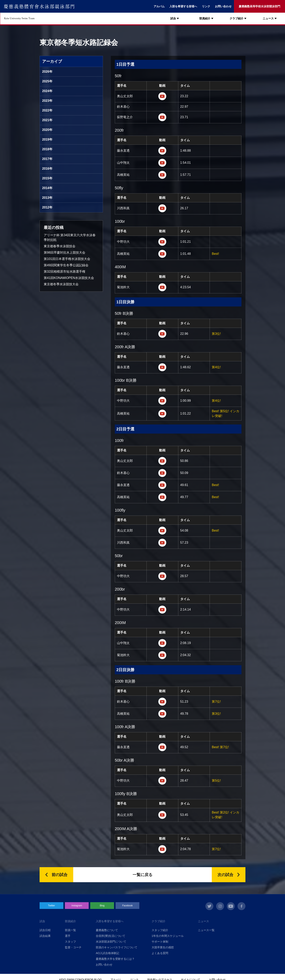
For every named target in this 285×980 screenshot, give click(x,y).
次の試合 (225, 875)
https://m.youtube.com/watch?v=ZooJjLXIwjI (162, 655)
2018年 (47, 149)
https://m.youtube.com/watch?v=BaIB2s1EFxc (162, 815)
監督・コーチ (73, 947)
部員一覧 (70, 930)
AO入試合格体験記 (107, 953)
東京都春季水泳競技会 (60, 246)
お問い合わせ (223, 6)
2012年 (47, 207)
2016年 (47, 169)
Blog (102, 906)
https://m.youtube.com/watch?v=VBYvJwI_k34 (162, 151)
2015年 (47, 178)
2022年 (47, 110)
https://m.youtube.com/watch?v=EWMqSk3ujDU (162, 747)
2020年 (47, 130)
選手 (68, 936)
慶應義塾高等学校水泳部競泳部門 (259, 6)
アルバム (159, 6)
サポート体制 (160, 942)
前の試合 (60, 875)
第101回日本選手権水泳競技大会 (67, 259)
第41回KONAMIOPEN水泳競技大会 (69, 278)
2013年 (47, 198)
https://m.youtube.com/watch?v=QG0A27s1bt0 (162, 163)
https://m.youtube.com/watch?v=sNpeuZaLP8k (162, 497)
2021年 (47, 120)
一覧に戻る (142, 875)
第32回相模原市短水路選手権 (65, 272)
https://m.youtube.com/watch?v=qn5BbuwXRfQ (162, 461)
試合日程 (45, 930)
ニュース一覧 (206, 930)
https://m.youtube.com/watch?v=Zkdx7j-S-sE (162, 543)
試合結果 (45, 936)
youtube (231, 906)
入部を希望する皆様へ (183, 6)
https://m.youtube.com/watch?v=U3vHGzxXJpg (162, 576)
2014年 (47, 188)
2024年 (47, 91)
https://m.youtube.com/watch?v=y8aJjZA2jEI (162, 473)
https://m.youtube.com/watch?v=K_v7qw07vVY (162, 414)
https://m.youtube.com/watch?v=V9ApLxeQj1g (162, 208)
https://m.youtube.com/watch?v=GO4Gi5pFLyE (162, 485)
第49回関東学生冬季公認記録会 (66, 265)
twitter (209, 906)
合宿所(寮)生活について (111, 936)
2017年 (47, 159)
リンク (206, 6)
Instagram (77, 906)
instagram (220, 906)
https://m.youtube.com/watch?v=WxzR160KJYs (162, 714)
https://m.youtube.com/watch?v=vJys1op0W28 (162, 287)
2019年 (47, 139)
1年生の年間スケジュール (168, 936)
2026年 (47, 72)
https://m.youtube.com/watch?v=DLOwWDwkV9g (162, 643)
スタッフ (70, 942)
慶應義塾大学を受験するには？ (115, 959)
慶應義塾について (107, 930)
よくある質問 (160, 953)
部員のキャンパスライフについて (117, 947)
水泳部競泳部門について (111, 942)
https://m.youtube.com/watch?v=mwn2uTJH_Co (162, 367)
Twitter (51, 906)
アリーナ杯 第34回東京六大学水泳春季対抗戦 (70, 237)
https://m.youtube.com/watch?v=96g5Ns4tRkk (162, 610)
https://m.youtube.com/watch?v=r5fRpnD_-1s (162, 401)
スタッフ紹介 (160, 930)
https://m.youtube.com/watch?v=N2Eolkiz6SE (162, 117)
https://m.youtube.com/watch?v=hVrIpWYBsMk (162, 175)
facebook (241, 906)
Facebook (128, 906)
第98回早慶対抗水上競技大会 (65, 253)
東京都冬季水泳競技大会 (61, 284)
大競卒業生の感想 (163, 947)
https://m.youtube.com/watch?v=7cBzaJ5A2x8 (162, 702)
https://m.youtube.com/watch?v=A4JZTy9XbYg (162, 781)
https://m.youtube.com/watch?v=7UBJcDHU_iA (162, 254)
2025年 (47, 81)
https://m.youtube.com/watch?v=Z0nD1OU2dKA (162, 334)
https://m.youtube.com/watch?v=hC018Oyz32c (162, 242)
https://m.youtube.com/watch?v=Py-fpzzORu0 (162, 96)
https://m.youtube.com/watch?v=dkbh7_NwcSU (162, 531)
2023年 (47, 101)
